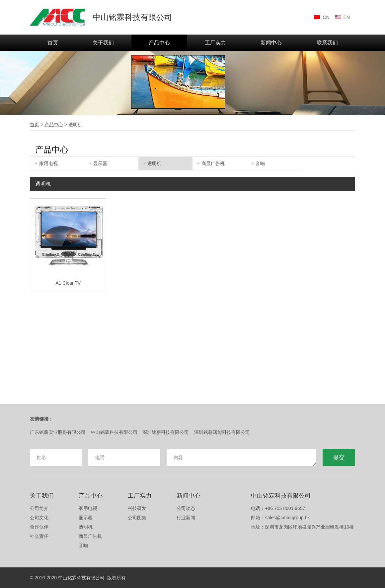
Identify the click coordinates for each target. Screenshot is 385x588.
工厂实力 (215, 43)
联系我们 (327, 43)
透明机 (152, 163)
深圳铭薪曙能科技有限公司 (222, 432)
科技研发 (137, 508)
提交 (339, 457)
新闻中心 (271, 43)
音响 (258, 163)
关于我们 (103, 43)
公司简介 (39, 508)
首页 (53, 43)
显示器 (98, 163)
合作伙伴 (39, 527)
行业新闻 (186, 518)
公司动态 (186, 508)
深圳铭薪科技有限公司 (166, 432)
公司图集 (137, 518)
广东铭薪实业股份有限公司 (58, 432)
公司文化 (39, 518)
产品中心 (159, 43)
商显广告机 (211, 163)
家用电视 (46, 163)
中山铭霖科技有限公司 (114, 432)
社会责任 (39, 536)
